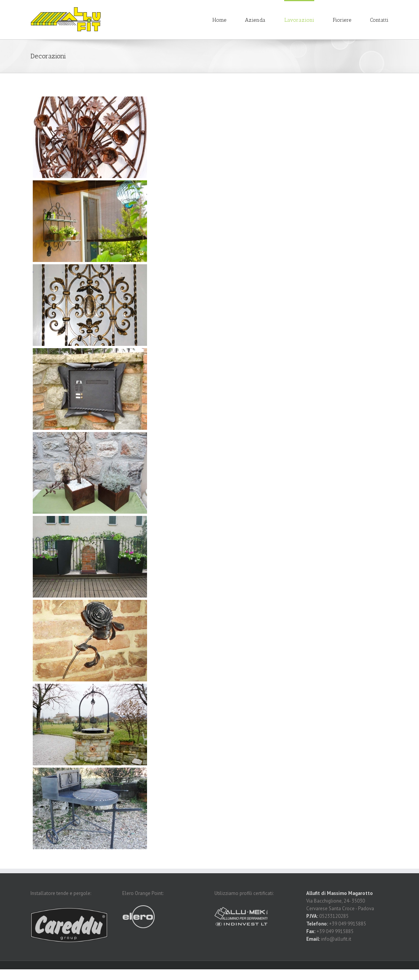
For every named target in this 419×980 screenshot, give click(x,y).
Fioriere (342, 20)
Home (219, 20)
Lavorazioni (299, 20)
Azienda (255, 20)
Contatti (379, 20)
